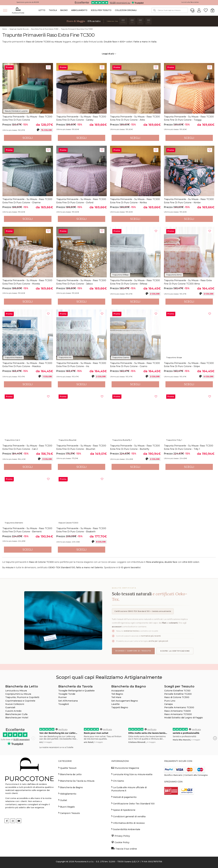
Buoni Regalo (67, 807)
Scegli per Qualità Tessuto (19, 29)
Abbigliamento (79, 10)
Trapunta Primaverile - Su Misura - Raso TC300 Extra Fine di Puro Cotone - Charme (27, 201)
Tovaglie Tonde (67, 694)
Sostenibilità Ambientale (126, 829)
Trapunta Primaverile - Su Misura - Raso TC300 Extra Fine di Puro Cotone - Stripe (189, 365)
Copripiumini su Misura (18, 694)
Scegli (28, 138)
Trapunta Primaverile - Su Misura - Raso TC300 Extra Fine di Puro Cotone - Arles (135, 118)
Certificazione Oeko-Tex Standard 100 (133, 803)
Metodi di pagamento (124, 797)
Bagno (64, 10)
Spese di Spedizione (123, 810)
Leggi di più (109, 54)
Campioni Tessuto (69, 813)
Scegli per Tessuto (101, 10)
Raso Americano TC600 (178, 711)
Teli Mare (116, 697)
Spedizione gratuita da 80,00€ (28, 2)
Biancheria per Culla (16, 714)
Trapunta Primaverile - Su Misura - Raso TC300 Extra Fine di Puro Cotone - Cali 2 (27, 447)
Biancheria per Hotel (17, 718)
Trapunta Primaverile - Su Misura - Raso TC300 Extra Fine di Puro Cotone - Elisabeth (81, 530)
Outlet (63, 800)
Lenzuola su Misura (16, 691)
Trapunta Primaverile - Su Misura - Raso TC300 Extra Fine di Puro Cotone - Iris (81, 365)
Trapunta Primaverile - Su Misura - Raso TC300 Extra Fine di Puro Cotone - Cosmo (135, 365)
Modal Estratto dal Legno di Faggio (184, 718)
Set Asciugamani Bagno (125, 701)
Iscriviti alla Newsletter (190, 2)
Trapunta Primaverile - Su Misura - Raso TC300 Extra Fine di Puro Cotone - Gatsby (81, 118)
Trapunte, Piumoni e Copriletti (22, 697)
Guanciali (10, 707)
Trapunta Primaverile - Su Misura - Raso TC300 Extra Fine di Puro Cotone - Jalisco (81, 282)
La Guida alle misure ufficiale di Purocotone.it (129, 789)
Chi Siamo (118, 781)
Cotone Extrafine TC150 (177, 691)
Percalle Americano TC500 (179, 707)
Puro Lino (170, 701)
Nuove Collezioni (15, 704)
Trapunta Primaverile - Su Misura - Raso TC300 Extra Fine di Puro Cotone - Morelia (27, 282)
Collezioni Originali (126, 10)
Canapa (168, 704)
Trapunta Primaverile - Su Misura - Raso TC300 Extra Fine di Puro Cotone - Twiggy (189, 118)
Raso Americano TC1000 (178, 714)
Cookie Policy (120, 842)
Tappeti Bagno (120, 707)
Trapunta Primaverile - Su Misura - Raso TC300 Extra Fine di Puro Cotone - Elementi (27, 530)
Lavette (115, 704)
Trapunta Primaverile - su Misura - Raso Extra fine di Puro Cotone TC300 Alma (188, 282)
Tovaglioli (64, 704)
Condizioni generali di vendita (128, 816)
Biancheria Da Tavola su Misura (76, 781)
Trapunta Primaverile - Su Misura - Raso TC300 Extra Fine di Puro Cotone (27, 118)
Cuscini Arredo (13, 711)
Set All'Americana (68, 701)
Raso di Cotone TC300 (177, 697)
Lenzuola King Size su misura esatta (132, 774)
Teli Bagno (117, 694)
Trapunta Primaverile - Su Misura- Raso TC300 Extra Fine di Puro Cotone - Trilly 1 (189, 447)
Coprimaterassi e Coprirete (20, 701)
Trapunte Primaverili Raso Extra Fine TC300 (77, 29)
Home (5, 29)
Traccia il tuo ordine (124, 849)
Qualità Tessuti (67, 768)
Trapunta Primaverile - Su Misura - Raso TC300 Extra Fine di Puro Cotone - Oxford (81, 201)
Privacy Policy (121, 836)
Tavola (53, 10)
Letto (42, 10)
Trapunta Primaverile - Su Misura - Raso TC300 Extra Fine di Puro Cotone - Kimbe (189, 201)
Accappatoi (118, 691)
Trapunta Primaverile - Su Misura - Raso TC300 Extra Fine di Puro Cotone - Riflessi (135, 282)
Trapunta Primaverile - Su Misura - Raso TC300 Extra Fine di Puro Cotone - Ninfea (135, 201)
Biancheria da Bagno (71, 787)
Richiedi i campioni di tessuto (133, 651)
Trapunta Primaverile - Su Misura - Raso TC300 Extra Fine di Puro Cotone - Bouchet (81, 447)
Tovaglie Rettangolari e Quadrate (76, 691)
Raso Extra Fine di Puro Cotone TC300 (45, 29)
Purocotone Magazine (125, 768)
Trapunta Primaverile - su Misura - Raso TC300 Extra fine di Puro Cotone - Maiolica (27, 365)
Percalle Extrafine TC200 (178, 694)
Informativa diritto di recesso (128, 823)
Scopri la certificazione (175, 651)
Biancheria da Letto (70, 774)
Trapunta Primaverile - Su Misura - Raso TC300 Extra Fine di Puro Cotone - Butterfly (135, 447)
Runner (63, 697)
